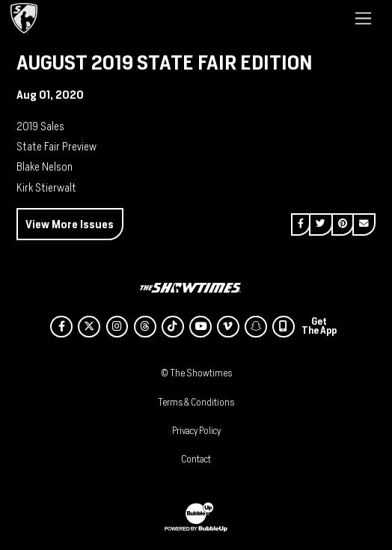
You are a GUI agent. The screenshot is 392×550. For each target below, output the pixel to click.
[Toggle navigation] (363, 18)
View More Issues (70, 224)
